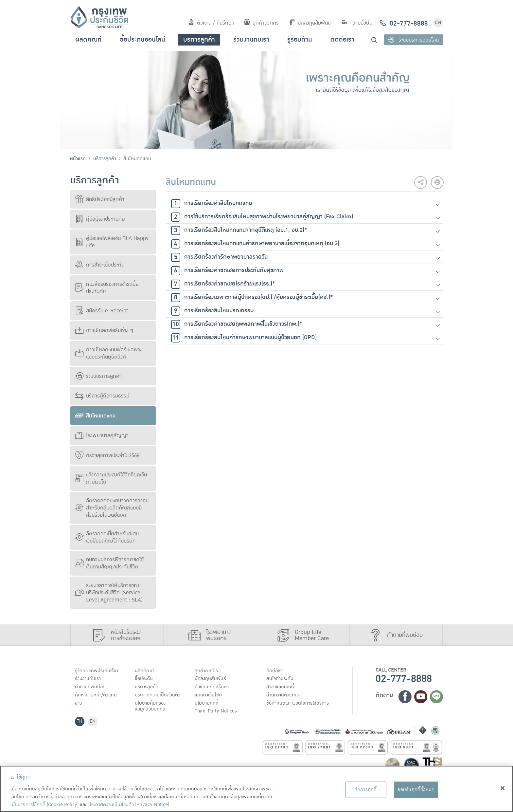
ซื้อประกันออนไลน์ (142, 40)
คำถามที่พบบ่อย (91, 688)
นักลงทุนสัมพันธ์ (310, 23)
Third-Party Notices (217, 712)
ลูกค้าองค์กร (261, 23)
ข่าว (79, 704)
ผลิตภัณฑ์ (88, 40)
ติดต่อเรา (342, 40)
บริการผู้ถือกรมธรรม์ (102, 396)
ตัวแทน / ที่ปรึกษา (211, 23)
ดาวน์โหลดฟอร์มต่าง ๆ (104, 330)
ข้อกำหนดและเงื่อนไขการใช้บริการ (299, 704)
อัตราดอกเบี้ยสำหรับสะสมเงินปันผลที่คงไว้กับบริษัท (107, 537)
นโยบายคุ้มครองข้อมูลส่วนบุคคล (151, 707)
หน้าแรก (78, 159)
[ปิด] (503, 788)
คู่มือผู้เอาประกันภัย (100, 219)
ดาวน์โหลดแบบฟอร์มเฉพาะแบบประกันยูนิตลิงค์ (108, 353)
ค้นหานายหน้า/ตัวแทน (97, 696)
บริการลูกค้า (199, 40)
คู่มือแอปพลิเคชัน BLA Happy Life (112, 242)
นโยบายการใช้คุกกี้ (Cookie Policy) (44, 805)
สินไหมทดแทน (96, 416)
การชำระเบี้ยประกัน (100, 265)
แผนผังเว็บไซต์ (209, 696)
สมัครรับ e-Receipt (102, 311)
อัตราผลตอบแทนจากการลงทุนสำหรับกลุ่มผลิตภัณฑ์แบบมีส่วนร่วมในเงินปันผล (112, 508)
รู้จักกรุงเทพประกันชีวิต (97, 671)
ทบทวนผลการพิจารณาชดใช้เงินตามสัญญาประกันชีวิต (109, 563)
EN (438, 22)
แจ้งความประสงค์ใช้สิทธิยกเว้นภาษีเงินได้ (111, 478)
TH (80, 723)
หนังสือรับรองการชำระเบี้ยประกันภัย (107, 288)
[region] (256, 789)
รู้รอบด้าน (300, 40)
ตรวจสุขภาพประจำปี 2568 (107, 455)
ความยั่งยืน (357, 23)
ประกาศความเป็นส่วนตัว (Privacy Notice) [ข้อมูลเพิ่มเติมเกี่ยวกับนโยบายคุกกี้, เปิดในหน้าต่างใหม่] (129, 805)
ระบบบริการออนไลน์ (413, 40)
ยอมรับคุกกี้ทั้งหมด (416, 790)
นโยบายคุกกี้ (207, 704)
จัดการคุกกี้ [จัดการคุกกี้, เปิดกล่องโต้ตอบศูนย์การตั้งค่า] (366, 790)
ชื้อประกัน (144, 679)
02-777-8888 (404, 679)
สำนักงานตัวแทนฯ (284, 696)
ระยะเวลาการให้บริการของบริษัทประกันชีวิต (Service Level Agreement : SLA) (109, 593)
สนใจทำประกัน (281, 679)
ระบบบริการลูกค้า (98, 376)
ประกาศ (158, 696)
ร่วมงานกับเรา (251, 40)
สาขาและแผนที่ (281, 688)
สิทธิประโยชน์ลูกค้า (100, 199)
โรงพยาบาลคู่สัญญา (102, 435)
